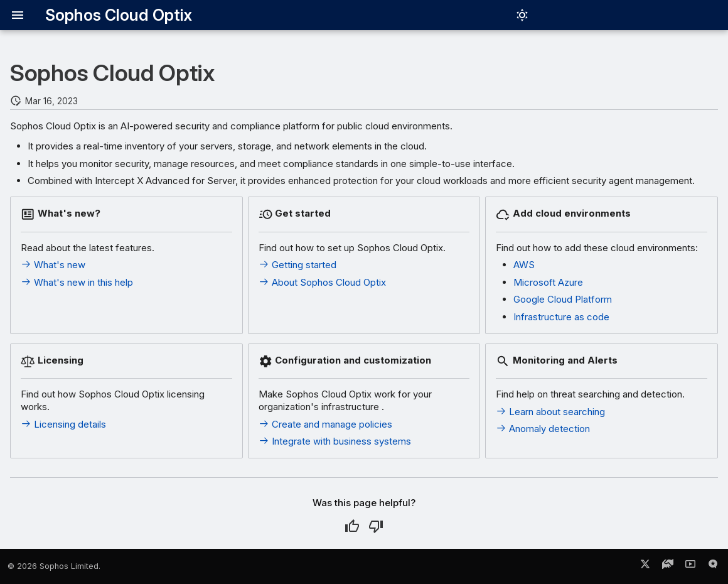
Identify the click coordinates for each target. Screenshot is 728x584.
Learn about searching (550, 412)
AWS (524, 265)
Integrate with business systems (335, 441)
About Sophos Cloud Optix (322, 282)
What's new (53, 265)
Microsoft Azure (548, 282)
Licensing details (63, 424)
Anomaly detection (543, 429)
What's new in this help (77, 282)
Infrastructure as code (561, 317)
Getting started (297, 265)
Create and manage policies (325, 424)
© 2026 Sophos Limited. (54, 566)
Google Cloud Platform (563, 299)
